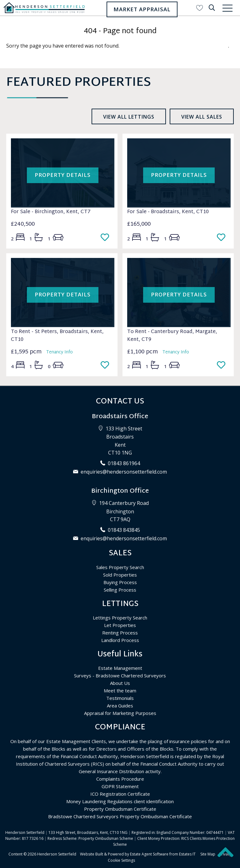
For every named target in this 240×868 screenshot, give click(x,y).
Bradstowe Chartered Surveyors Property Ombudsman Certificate (120, 816)
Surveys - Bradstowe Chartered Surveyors (120, 675)
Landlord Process (120, 640)
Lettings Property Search (120, 618)
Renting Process (120, 633)
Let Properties (120, 625)
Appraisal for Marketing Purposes (120, 713)
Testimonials (120, 698)
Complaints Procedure (120, 779)
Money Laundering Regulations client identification (120, 801)
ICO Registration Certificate (120, 794)
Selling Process (120, 590)
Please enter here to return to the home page (174, 46)
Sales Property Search (120, 567)
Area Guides (120, 706)
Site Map (208, 854)
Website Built (92, 854)
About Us (120, 683)
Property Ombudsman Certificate (120, 809)
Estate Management (120, 668)
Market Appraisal (142, 9)
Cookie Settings (121, 860)
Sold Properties (120, 575)
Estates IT (187, 854)
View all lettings (129, 117)
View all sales (202, 117)
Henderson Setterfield (57, 854)
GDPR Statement (120, 786)
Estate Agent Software (149, 854)
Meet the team (120, 691)
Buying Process (120, 582)
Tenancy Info (60, 352)
